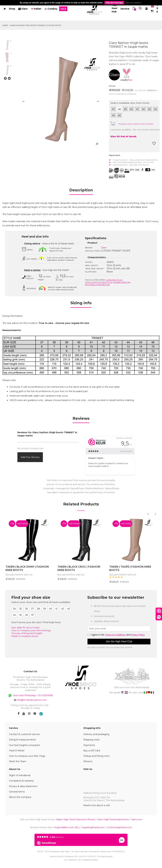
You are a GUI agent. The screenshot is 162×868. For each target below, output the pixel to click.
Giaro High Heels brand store (113, 819)
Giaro (104, 248)
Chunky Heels (122, 282)
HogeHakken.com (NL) (67, 827)
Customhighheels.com (120, 827)
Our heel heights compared (24, 745)
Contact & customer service (24, 734)
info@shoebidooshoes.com (32, 700)
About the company (20, 797)
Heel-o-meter (32, 270)
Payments (89, 745)
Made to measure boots (25, 636)
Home (5, 25)
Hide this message (114, 3)
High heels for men (97, 285)
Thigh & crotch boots (99, 282)
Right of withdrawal (20, 775)
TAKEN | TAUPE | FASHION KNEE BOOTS (130, 568)
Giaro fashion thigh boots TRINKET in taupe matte (36, 25)
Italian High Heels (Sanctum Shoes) (75, 819)
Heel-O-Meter (17, 751)
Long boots (114, 280)
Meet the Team (18, 761)
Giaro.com (137, 819)
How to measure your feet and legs (31, 630)
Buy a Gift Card (92, 751)
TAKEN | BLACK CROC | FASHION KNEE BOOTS (79, 568)
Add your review (30, 457)
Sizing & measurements (22, 740)
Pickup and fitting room (97, 756)
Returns (88, 761)
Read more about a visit (97, 805)
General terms (17, 792)
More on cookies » (134, 3)
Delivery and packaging (96, 734)
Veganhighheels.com (93, 827)
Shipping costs (91, 740)
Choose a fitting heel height (27, 633)
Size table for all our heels (25, 628)
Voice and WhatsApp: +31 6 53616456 (30, 696)
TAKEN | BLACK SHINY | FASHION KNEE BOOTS (27, 568)
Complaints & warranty (21, 781)
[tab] (81, 191)
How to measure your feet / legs (27, 756)
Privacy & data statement (23, 786)
